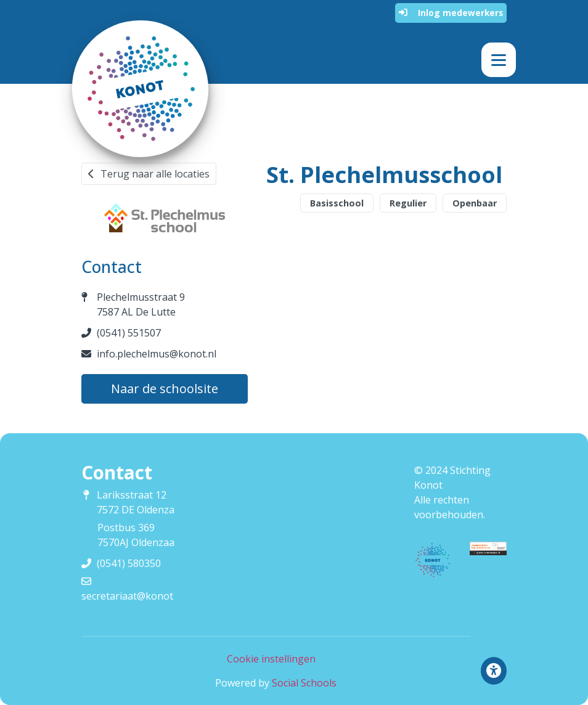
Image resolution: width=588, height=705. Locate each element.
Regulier (408, 203)
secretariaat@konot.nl (133, 596)
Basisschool (337, 203)
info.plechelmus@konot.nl (157, 354)
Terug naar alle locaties (149, 174)
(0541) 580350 (129, 563)
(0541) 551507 (129, 333)
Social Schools (304, 683)
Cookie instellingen (271, 659)
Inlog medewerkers (451, 13)
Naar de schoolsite (165, 389)
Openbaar (475, 203)
